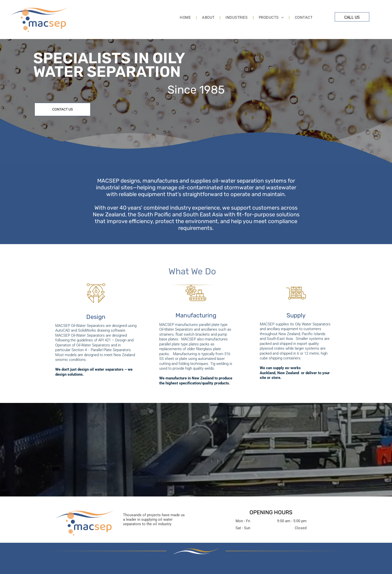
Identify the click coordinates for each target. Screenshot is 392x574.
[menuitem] (186, 18)
